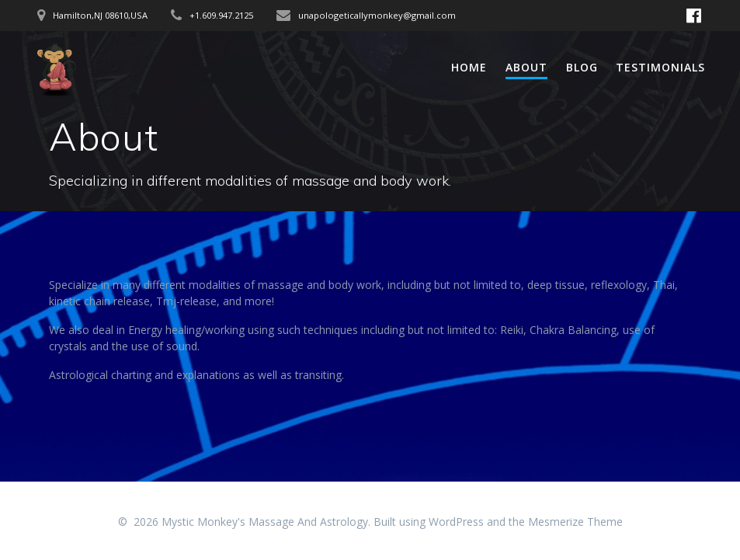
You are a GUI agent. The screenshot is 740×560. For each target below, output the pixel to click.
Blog (582, 67)
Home (469, 67)
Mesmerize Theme (575, 522)
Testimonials (660, 67)
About (526, 67)
